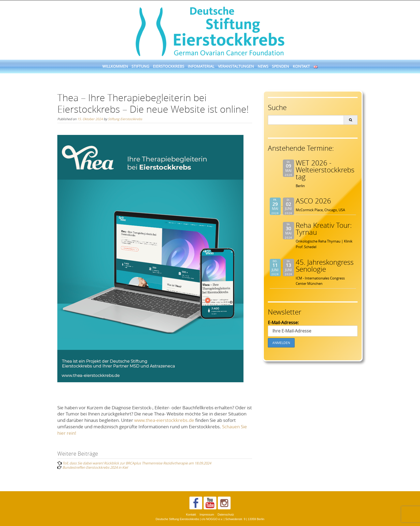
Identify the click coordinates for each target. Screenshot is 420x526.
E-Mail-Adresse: (313, 328)
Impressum (207, 514)
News (263, 66)
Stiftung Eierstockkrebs (125, 119)
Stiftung (140, 66)
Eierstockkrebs (169, 66)
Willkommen (115, 66)
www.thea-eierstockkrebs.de (164, 420)
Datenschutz (226, 514)
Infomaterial (201, 66)
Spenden (280, 66)
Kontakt (301, 66)
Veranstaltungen (236, 66)
